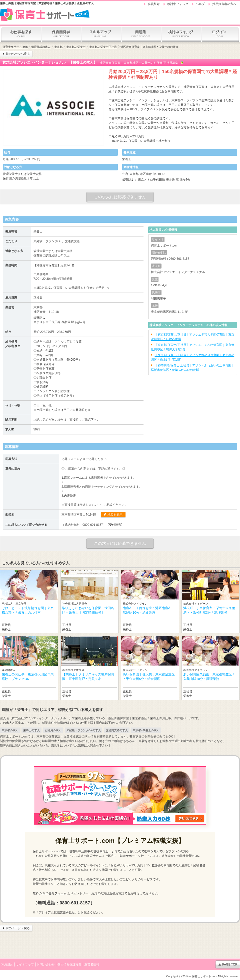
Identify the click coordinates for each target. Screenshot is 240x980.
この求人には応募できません (120, 197)
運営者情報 (92, 964)
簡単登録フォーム (55, 893)
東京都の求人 (10, 730)
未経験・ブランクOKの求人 (84, 730)
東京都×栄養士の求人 (146, 730)
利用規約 (7, 964)
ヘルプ (200, 4)
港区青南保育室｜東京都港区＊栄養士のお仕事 (149, 47)
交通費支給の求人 (117, 730)
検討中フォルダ (178, 4)
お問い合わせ (46, 964)
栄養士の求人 (31, 730)
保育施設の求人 (41, 47)
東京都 (58, 47)
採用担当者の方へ (224, 4)
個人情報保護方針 (69, 964)
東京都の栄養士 (76, 47)
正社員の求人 (53, 730)
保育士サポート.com (15, 47)
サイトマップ (25, 964)
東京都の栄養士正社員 (103, 47)
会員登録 (154, 4)
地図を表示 (114, 515)
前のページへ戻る (18, 54)
